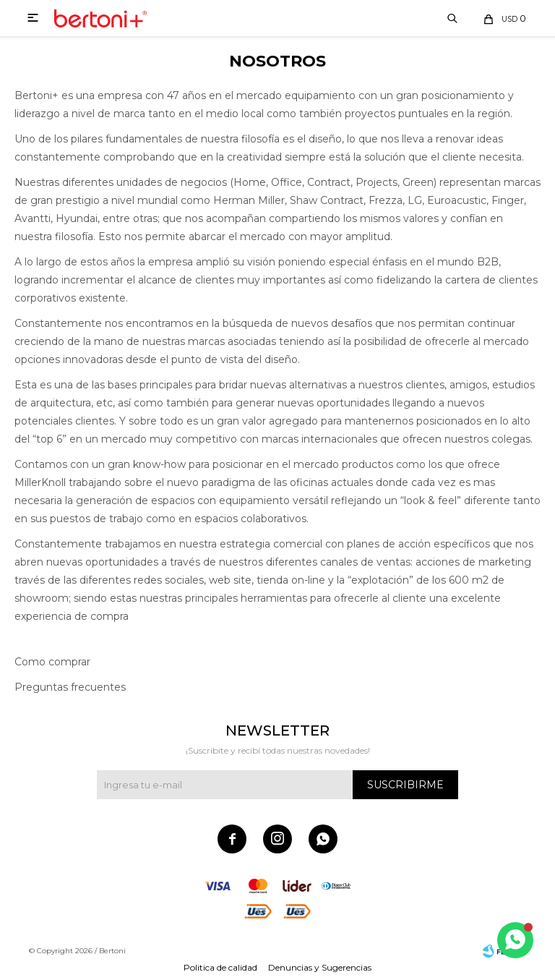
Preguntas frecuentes (70, 687)
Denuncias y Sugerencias (320, 967)
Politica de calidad (220, 967)
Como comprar (52, 662)
